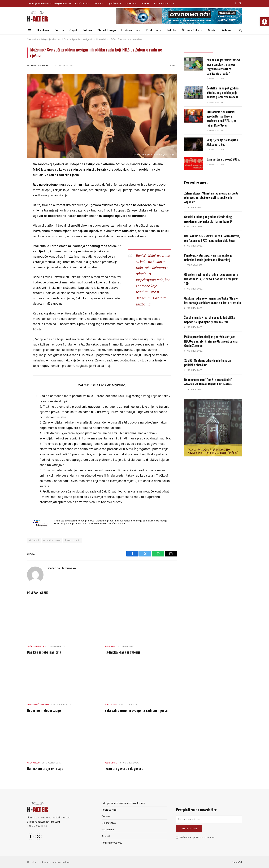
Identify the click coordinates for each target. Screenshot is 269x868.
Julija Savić (112, 705)
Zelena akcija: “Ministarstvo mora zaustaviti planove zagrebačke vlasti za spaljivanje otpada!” (224, 67)
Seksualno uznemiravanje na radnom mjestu (136, 710)
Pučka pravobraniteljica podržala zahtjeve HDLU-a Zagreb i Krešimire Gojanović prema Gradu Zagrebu (211, 341)
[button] (264, 22)
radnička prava (52, 540)
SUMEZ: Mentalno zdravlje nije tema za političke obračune (207, 363)
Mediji (212, 30)
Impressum (131, 3)
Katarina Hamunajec (38, 65)
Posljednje (199, 50)
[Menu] (29, 30)
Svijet (73, 30)
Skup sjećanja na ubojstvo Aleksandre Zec (222, 142)
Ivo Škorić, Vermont (39, 705)
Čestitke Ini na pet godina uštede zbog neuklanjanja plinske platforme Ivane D (222, 93)
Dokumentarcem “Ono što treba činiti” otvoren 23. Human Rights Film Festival (208, 382)
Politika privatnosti (164, 3)
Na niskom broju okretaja (45, 768)
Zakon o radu (73, 540)
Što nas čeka (191, 30)
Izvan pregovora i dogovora (124, 768)
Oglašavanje (114, 3)
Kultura (87, 30)
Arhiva (226, 30)
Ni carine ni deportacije (44, 710)
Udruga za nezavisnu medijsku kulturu (50, 3)
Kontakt (146, 3)
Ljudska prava (131, 30)
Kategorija (46, 39)
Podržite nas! (82, 3)
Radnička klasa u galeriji (122, 652)
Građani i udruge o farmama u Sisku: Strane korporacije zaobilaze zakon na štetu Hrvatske (212, 301)
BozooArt (237, 862)
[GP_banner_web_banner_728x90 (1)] (179, 23)
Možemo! (34, 540)
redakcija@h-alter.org (47, 822)
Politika (172, 30)
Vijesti (173, 65)
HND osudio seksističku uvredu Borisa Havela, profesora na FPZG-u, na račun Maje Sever (221, 119)
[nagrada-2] (213, 455)
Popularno (228, 50)
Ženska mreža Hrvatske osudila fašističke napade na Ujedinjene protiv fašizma (210, 320)
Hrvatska (43, 30)
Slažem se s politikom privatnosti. (198, 837)
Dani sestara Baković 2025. (223, 159)
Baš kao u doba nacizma (44, 652)
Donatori (98, 3)
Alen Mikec (111, 646)
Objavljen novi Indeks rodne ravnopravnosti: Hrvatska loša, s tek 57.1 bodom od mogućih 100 (211, 279)
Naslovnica (33, 39)
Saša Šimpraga (36, 646)
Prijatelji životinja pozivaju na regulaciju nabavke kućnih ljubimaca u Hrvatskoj (208, 258)
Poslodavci (153, 30)
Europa (59, 30)
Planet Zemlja (107, 30)
